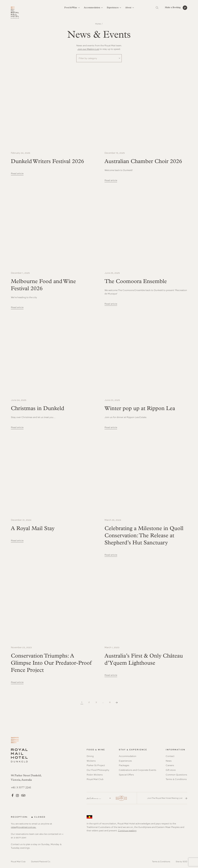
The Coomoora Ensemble (136, 282)
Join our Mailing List (88, 49)
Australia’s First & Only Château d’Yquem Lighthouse (144, 660)
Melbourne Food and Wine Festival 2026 (43, 285)
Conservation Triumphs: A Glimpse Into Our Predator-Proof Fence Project (51, 663)
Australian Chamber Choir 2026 (143, 162)
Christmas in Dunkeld (38, 409)
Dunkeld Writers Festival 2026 (47, 162)
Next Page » (117, 703)
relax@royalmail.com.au (24, 827)
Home (98, 24)
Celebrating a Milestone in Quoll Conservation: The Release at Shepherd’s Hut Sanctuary (144, 536)
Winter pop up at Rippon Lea (140, 409)
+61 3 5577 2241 (21, 788)
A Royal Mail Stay (33, 529)
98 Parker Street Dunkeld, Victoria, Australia (26, 778)
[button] (176, 8)
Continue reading (127, 831)
